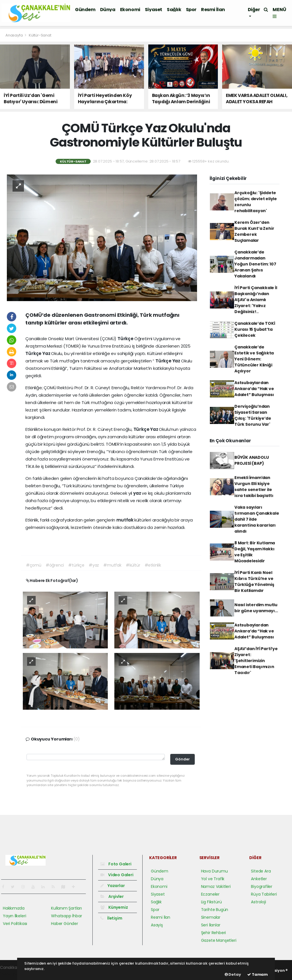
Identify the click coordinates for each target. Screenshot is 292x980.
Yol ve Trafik (213, 879)
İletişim (111, 918)
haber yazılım (13, 973)
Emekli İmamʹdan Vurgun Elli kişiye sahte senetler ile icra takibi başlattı (254, 487)
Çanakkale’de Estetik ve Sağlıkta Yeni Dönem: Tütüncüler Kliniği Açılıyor (254, 359)
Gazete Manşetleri (219, 940)
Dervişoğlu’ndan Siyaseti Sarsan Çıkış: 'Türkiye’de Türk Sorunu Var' (253, 415)
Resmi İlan (213, 10)
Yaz (47, 353)
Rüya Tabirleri (264, 894)
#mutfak (112, 565)
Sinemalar (211, 917)
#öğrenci (55, 565)
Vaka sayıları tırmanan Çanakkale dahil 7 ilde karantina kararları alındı (257, 519)
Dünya (108, 10)
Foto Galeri (116, 864)
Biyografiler (262, 886)
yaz (137, 493)
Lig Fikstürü (211, 902)
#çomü (34, 565)
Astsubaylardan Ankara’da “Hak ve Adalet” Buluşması (254, 389)
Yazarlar (112, 886)
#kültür (133, 565)
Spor (191, 10)
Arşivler (112, 896)
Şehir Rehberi (214, 933)
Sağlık (174, 10)
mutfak (125, 520)
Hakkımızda (14, 908)
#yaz (94, 565)
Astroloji (258, 902)
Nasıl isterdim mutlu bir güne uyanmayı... (256, 608)
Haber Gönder (65, 924)
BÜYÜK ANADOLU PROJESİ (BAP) (252, 460)
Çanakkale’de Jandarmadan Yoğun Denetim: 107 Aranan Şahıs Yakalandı (255, 264)
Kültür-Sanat (40, 35)
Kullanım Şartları (66, 908)
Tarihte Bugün (215, 910)
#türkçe (76, 565)
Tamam (257, 974)
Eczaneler (210, 894)
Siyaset (154, 10)
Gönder (182, 759)
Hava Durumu (214, 871)
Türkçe (126, 339)
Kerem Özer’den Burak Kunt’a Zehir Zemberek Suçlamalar (254, 231)
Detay (233, 974)
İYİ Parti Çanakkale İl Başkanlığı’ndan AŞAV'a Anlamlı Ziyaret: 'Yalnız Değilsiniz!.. (256, 300)
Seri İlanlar (211, 925)
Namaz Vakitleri (216, 886)
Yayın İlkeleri (14, 916)
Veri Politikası (15, 924)
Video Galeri (117, 875)
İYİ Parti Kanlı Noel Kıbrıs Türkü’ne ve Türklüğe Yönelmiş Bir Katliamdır (254, 582)
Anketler (259, 879)
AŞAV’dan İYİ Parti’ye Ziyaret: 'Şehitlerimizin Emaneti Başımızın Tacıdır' (256, 661)
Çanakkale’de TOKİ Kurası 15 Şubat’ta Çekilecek (255, 329)
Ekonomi (130, 10)
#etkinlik (153, 565)
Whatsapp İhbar (66, 916)
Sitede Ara (261, 871)
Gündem (85, 10)
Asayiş (157, 925)
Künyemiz (114, 907)
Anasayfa (14, 35)
